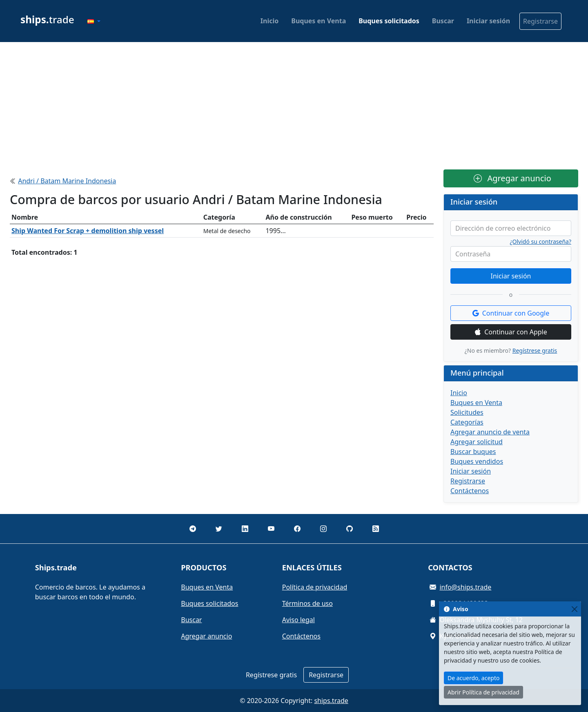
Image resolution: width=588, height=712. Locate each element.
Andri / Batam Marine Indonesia (67, 181)
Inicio (269, 21)
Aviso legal (298, 620)
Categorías (467, 422)
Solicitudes (467, 412)
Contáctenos (470, 491)
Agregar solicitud (477, 442)
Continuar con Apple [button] (511, 332)
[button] (94, 21)
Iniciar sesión (488, 21)
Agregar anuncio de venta (490, 432)
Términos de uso (307, 603)
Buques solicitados (389, 21)
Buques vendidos (477, 461)
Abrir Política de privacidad (483, 692)
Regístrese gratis (535, 350)
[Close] (574, 609)
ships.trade (331, 701)
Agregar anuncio (512, 178)
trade (47, 19)
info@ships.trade (465, 587)
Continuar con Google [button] (511, 313)
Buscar (443, 21)
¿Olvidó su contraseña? (541, 242)
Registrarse (540, 21)
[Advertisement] (294, 106)
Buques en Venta (318, 21)
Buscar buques (473, 452)
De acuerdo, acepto (473, 678)
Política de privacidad (315, 587)
